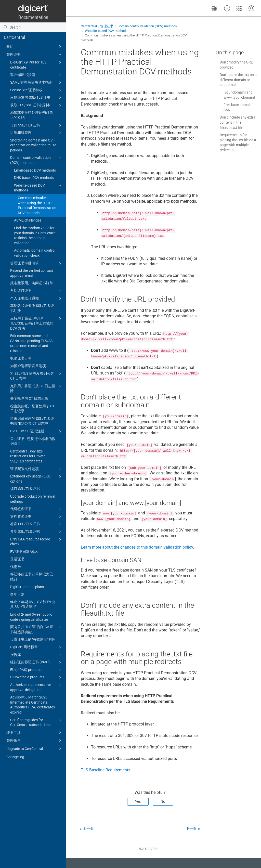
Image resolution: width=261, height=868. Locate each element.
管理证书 (35, 55)
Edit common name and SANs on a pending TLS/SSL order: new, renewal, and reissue (32, 343)
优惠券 (16, 567)
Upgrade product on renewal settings (33, 499)
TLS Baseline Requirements (106, 770)
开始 (35, 46)
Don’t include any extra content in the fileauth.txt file (238, 122)
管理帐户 (35, 741)
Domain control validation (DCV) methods (36, 160)
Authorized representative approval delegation (36, 687)
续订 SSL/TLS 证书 (25, 489)
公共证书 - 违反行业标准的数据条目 (33, 441)
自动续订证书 (36, 291)
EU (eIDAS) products (36, 670)
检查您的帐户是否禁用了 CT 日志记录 (32, 409)
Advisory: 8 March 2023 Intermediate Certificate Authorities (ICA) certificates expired (32, 705)
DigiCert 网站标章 (36, 647)
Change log (15, 757)
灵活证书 (17, 559)
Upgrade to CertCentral (35, 749)
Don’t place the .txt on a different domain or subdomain (238, 80)
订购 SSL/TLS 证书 (36, 125)
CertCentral (14, 37)
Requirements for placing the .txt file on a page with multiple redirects (238, 142)
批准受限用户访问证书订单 (32, 283)
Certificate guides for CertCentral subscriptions (36, 722)
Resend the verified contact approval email (32, 273)
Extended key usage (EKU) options (36, 478)
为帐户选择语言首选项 (28, 366)
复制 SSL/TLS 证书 (36, 532)
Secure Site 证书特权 (36, 90)
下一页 (191, 828)
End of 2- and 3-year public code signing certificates (31, 617)
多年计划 (17, 594)
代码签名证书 (36, 509)
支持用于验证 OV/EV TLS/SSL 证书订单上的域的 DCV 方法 (36, 323)
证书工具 (35, 733)
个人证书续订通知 (36, 299)
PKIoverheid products (36, 677)
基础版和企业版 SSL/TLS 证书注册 (32, 308)
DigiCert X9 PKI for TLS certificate (36, 64)
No (163, 801)
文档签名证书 (36, 517)
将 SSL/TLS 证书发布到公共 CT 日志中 (36, 376)
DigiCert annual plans (27, 587)
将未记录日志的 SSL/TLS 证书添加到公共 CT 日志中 (32, 421)
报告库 (36, 655)
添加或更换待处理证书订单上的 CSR (32, 115)
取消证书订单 (21, 358)
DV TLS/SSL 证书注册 (36, 431)
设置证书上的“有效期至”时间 (33, 639)
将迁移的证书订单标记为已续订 (32, 577)
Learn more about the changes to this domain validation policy (137, 547)
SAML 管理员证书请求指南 (36, 83)
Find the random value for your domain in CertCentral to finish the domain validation (35, 235)
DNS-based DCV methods (34, 178)
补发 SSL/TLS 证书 (36, 524)
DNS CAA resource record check (36, 541)
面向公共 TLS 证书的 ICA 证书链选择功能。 (36, 629)
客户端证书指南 (36, 75)
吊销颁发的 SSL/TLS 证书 (36, 98)
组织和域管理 (36, 133)
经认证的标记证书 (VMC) (36, 662)
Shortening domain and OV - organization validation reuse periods (33, 145)
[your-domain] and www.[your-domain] (239, 95)
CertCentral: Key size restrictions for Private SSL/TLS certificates (28, 456)
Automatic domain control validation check (35, 253)
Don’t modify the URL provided (236, 65)
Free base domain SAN (238, 107)
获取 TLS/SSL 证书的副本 (36, 105)
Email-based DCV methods (35, 170)
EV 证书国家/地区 (24, 552)
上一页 (88, 828)
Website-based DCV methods (38, 188)
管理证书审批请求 (36, 263)
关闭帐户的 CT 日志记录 (29, 398)
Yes (138, 801)
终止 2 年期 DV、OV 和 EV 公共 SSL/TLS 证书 (33, 604)
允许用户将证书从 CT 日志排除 (36, 388)
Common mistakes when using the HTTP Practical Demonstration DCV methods (37, 205)
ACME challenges (28, 220)
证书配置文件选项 (36, 469)
